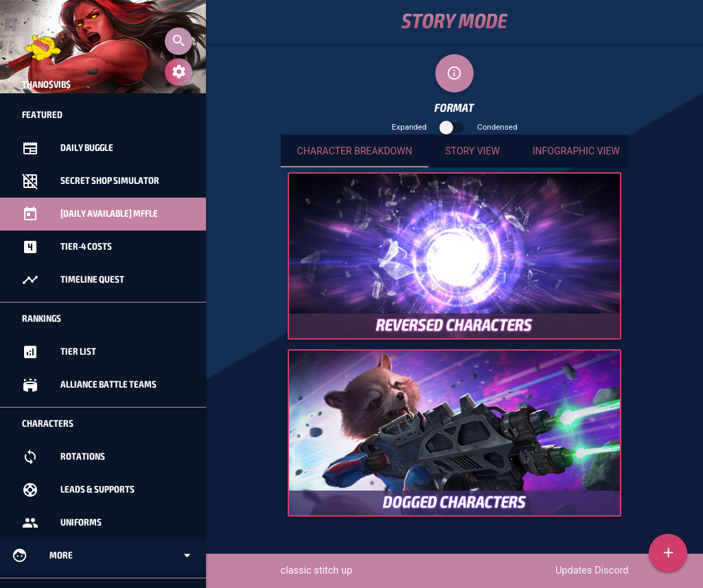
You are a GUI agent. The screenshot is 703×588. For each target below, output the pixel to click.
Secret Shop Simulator (91, 181)
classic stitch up (317, 571)
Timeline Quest (73, 280)
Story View (472, 151)
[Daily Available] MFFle (90, 214)
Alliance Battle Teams (89, 385)
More (103, 556)
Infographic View (576, 151)
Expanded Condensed (455, 127)
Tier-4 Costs (67, 247)
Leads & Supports (78, 490)
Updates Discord (592, 571)
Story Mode (454, 22)
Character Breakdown (355, 151)
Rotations (64, 457)
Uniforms (62, 523)
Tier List (59, 352)
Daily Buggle (68, 148)
